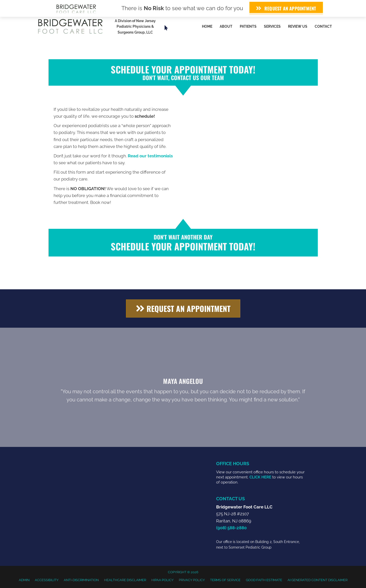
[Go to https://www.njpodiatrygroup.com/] (140, 28)
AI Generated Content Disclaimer (317, 580)
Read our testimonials (150, 156)
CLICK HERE (260, 477)
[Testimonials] (183, 390)
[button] (183, 308)
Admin (24, 580)
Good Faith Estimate (264, 580)
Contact (323, 26)
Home (207, 26)
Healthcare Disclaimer (125, 580)
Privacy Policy (192, 580)
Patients (248, 26)
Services (272, 26)
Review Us (298, 26)
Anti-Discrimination (81, 580)
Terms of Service (225, 580)
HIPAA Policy (162, 580)
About (226, 26)
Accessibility (47, 580)
